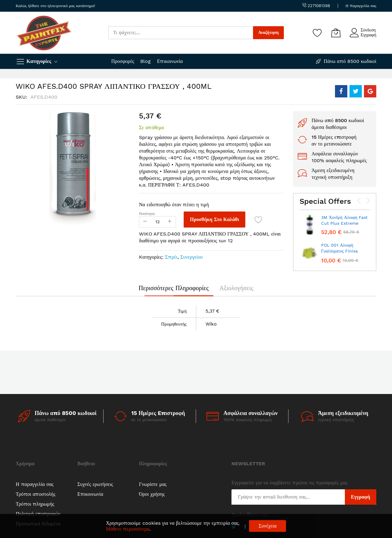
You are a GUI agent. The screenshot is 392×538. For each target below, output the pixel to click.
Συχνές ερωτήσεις (95, 484)
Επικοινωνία (170, 61)
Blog (145, 61)
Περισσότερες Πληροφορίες (174, 288)
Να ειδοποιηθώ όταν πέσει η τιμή (174, 205)
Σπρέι (171, 257)
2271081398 (316, 6)
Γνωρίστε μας (153, 484)
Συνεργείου (192, 257)
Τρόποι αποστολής (36, 494)
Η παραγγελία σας (361, 6)
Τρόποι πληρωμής (35, 504)
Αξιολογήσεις (236, 288)
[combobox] (181, 33)
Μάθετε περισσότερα (128, 529)
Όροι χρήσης (152, 494)
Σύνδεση (368, 30)
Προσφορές (123, 61)
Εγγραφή (368, 35)
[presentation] (359, 201)
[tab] (174, 288)
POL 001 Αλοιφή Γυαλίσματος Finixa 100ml (339, 251)
